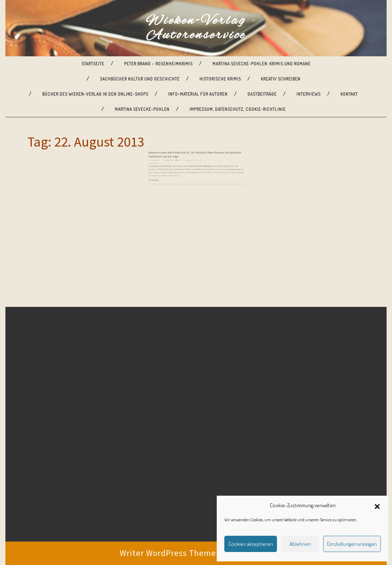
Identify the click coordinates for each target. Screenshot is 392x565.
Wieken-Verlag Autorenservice (196, 28)
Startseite (93, 64)
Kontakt (349, 94)
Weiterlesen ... (167, 171)
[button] (377, 505)
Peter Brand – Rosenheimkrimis (158, 64)
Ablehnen (300, 544)
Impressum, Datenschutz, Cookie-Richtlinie (237, 109)
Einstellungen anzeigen (352, 544)
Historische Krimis (220, 79)
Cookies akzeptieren (251, 544)
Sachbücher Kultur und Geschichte (140, 79)
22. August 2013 (168, 158)
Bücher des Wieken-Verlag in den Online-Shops (95, 94)
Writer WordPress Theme (168, 553)
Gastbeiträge (262, 94)
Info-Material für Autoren (198, 94)
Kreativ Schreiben (281, 79)
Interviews (309, 94)
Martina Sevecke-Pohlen (142, 109)
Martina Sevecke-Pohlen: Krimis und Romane (261, 64)
